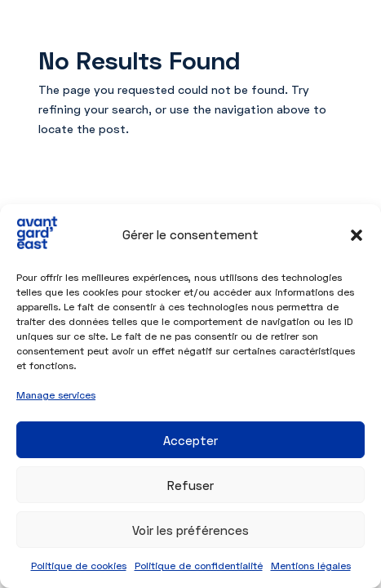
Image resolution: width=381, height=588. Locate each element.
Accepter (190, 440)
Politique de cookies (79, 566)
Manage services (56, 395)
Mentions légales (311, 566)
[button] (357, 235)
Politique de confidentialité (199, 566)
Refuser (190, 485)
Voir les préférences (190, 530)
